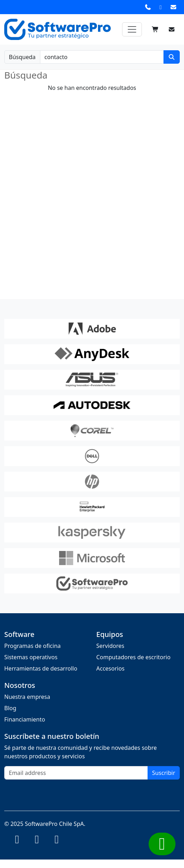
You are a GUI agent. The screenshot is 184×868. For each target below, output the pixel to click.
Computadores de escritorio (133, 657)
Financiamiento (25, 719)
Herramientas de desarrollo (41, 668)
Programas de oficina (33, 646)
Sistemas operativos (31, 657)
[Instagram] (17, 841)
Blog (10, 708)
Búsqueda (22, 57)
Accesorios (110, 668)
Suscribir (164, 773)
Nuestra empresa (27, 697)
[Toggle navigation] (132, 29)
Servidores (110, 646)
